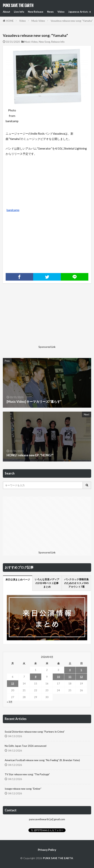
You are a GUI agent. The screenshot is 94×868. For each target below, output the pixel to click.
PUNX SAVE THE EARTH (18, 6)
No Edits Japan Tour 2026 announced (26, 746)
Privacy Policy (47, 850)
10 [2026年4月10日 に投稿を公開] (58, 677)
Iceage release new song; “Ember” (23, 789)
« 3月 (10, 702)
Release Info (58, 42)
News (50, 12)
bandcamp (13, 210)
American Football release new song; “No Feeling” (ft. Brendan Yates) (42, 760)
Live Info (19, 12)
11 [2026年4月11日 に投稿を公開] (70, 677)
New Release (36, 12)
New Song (44, 42)
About (6, 12)
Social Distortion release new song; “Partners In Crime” (35, 732)
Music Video (38, 21)
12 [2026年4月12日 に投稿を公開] (81, 677)
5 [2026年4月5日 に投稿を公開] (81, 670)
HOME (10, 21)
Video (61, 12)
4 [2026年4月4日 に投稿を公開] (70, 670)
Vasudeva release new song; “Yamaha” (72, 21)
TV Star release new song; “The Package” (27, 774)
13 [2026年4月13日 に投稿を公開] (13, 684)
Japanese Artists (78, 12)
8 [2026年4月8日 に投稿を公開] (36, 677)
